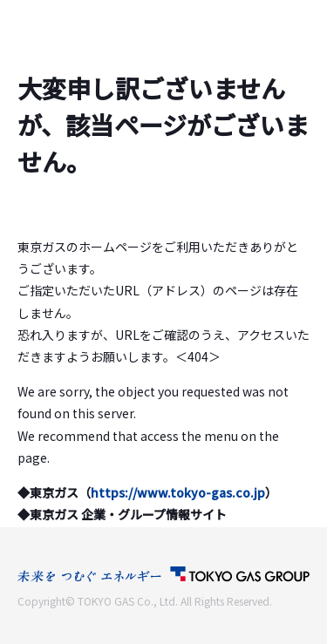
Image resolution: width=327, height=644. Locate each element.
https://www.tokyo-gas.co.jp (178, 492)
